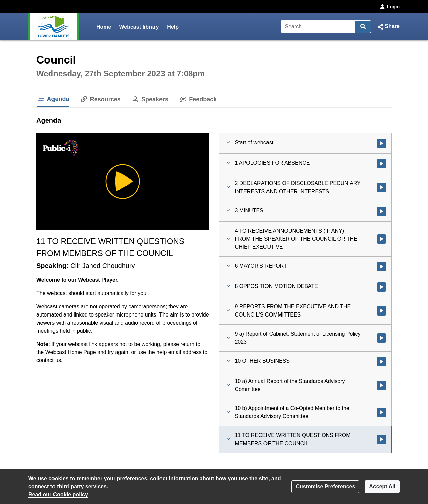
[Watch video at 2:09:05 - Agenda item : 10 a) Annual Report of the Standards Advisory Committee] (381, 385)
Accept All (382, 486)
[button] (388, 27)
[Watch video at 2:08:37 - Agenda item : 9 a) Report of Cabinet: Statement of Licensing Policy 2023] (381, 338)
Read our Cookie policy (58, 494)
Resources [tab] (100, 99)
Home (104, 27)
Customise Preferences (325, 486)
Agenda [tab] (53, 99)
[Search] (318, 27)
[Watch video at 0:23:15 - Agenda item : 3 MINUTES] (381, 211)
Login (389, 7)
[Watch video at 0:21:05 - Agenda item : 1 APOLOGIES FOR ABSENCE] (381, 164)
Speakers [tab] (150, 99)
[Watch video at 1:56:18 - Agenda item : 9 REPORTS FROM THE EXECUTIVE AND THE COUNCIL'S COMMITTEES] (381, 311)
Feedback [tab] (198, 99)
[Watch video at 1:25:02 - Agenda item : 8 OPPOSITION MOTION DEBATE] (381, 287)
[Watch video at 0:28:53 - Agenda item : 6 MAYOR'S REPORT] (381, 267)
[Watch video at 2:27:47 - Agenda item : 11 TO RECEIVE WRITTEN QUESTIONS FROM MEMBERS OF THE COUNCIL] (381, 439)
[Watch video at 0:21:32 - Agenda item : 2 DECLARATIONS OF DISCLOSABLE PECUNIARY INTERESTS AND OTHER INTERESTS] (381, 187)
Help (173, 27)
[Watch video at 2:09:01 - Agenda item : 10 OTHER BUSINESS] (381, 362)
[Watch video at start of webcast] (381, 143)
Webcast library (139, 27)
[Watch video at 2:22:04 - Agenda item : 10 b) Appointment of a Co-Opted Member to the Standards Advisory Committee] (381, 412)
